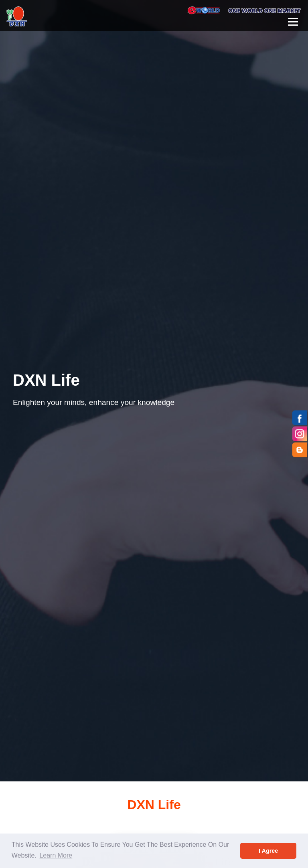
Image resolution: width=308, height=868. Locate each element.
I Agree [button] (268, 851)
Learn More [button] (56, 855)
